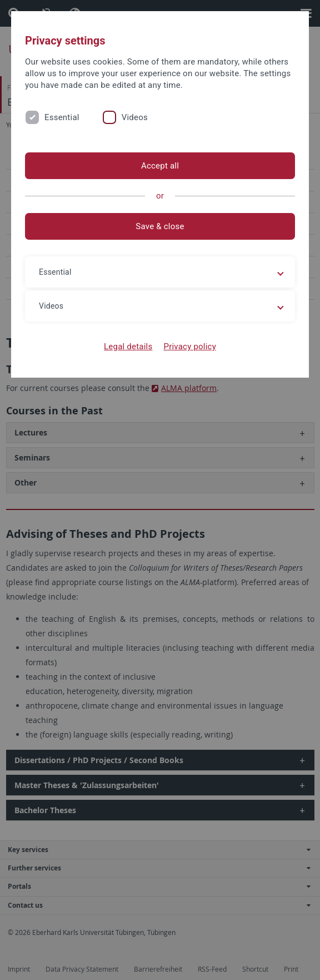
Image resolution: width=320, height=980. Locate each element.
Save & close (160, 226)
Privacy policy (190, 347)
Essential (62, 117)
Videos (135, 117)
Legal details (128, 347)
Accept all (160, 166)
